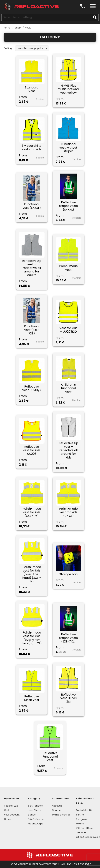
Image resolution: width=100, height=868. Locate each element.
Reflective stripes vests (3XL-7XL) (68, 638)
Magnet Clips (36, 824)
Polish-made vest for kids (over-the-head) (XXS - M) (32, 574)
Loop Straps (35, 810)
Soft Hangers (35, 806)
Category (50, 37)
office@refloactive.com (86, 837)
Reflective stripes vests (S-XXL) (68, 206)
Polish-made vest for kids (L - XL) (68, 512)
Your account (12, 815)
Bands (32, 815)
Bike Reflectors (36, 819)
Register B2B (11, 806)
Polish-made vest (68, 268)
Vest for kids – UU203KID (68, 330)
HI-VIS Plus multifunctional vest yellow (68, 89)
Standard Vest (32, 89)
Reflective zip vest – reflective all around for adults (32, 268)
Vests (28, 28)
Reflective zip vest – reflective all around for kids (68, 450)
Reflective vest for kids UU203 (32, 450)
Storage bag (68, 574)
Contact (57, 810)
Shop (18, 28)
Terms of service (61, 815)
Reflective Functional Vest (50, 757)
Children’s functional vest (68, 388)
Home (7, 28)
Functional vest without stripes (68, 148)
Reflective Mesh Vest (32, 698)
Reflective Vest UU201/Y (32, 388)
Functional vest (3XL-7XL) (32, 330)
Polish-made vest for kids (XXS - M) (32, 512)
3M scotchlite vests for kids (32, 147)
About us (57, 806)
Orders (8, 819)
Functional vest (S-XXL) (32, 206)
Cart (7, 810)
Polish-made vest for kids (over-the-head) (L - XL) (32, 638)
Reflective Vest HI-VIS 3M (68, 698)
